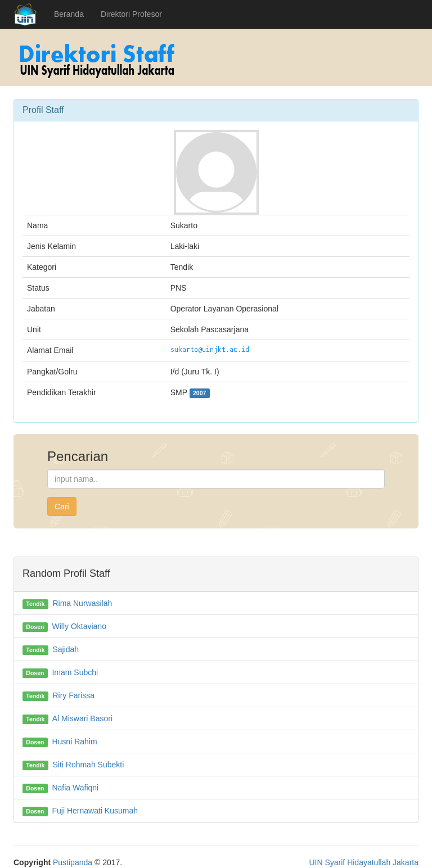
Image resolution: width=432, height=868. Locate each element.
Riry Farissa (73, 695)
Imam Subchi (75, 672)
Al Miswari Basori (82, 718)
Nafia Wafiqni (75, 788)
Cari (62, 507)
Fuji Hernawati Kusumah (95, 811)
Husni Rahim (74, 742)
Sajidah (66, 649)
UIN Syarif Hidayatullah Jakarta (364, 862)
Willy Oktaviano (79, 626)
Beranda (69, 14)
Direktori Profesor (131, 14)
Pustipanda (73, 862)
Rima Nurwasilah (82, 603)
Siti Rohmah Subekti (88, 765)
